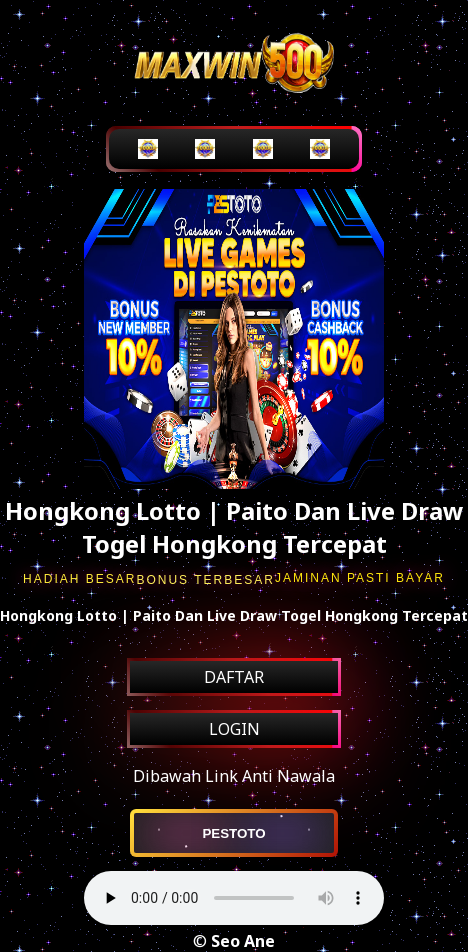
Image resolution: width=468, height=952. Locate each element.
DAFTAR (234, 677)
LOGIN (234, 729)
